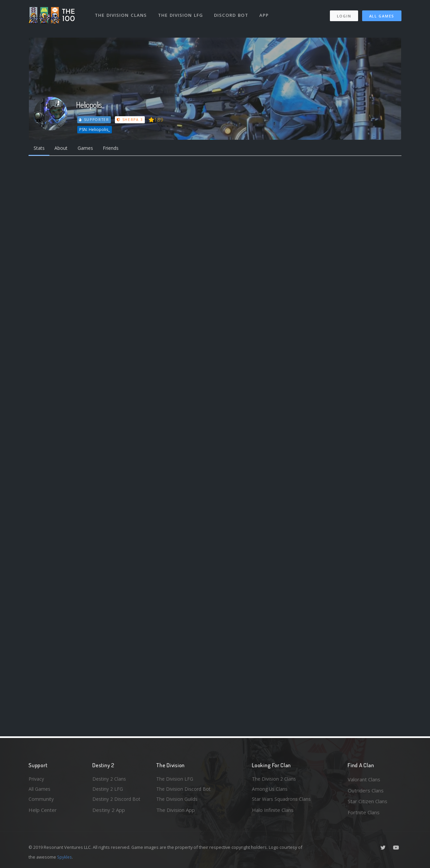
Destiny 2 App (109, 812)
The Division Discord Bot (185, 790)
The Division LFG (182, 13)
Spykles (65, 857)
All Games (382, 14)
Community (41, 801)
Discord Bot (233, 13)
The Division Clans (121, 13)
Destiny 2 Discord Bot (118, 801)
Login (344, 14)
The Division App (176, 812)
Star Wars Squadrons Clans (283, 801)
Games (90, 148)
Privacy (37, 779)
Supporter (94, 120)
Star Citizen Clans (368, 801)
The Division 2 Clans (275, 779)
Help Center (43, 812)
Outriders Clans (366, 790)
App (266, 13)
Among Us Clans (271, 790)
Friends (117, 148)
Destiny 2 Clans (110, 779)
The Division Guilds (178, 801)
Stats (40, 148)
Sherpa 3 (130, 120)
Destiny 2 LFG (109, 790)
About (64, 148)
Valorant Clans (364, 779)
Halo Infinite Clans (273, 812)
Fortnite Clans (364, 812)
